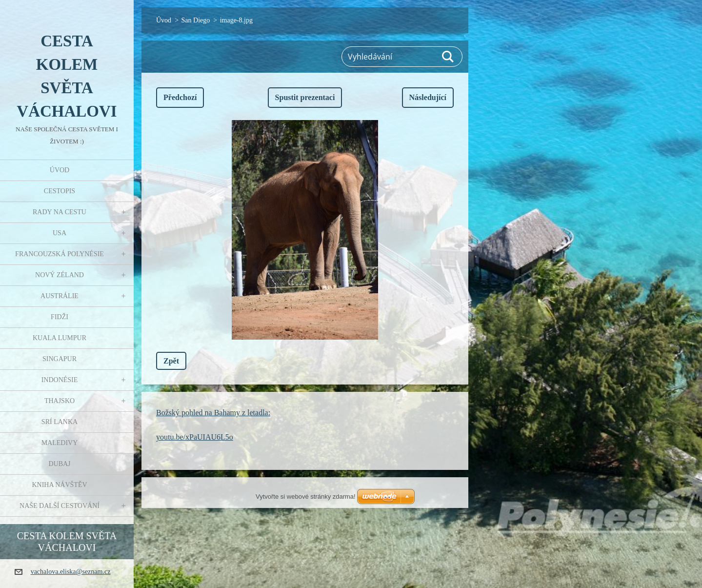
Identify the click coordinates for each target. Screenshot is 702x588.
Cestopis (60, 191)
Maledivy (60, 443)
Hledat (448, 57)
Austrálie (60, 296)
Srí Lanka (60, 422)
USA (60, 233)
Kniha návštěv (59, 485)
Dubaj (59, 464)
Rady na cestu (60, 212)
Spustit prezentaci (305, 97)
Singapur (60, 359)
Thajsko (60, 401)
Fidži (60, 317)
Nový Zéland (60, 275)
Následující (428, 97)
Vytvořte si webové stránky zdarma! (306, 497)
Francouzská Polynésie (60, 254)
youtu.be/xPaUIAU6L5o (195, 437)
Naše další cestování (60, 506)
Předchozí (180, 97)
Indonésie (60, 380)
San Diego (196, 20)
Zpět (171, 361)
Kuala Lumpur (60, 338)
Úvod (60, 170)
